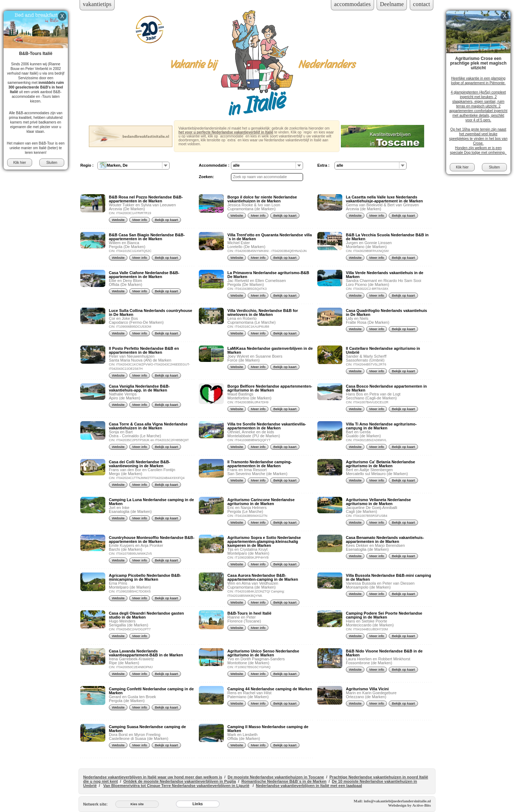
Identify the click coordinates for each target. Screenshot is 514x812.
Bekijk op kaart (167, 220)
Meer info (140, 220)
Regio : (87, 165)
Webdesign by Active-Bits (409, 805)
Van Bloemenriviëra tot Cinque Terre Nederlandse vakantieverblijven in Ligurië (176, 786)
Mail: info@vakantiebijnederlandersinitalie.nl (392, 801)
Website (118, 220)
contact (422, 4)
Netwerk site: (95, 804)
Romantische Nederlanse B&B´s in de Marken (284, 781)
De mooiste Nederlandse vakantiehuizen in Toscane (276, 777)
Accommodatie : (214, 165)
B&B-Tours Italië (36, 54)
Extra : (323, 165)
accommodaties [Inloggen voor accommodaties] (352, 4)
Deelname (392, 4)
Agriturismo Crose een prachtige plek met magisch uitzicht (478, 63)
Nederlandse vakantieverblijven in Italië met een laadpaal (309, 786)
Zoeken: (206, 177)
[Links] (198, 804)
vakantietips (97, 4)
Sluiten (52, 163)
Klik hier (20, 163)
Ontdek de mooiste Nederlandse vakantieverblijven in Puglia (179, 781)
